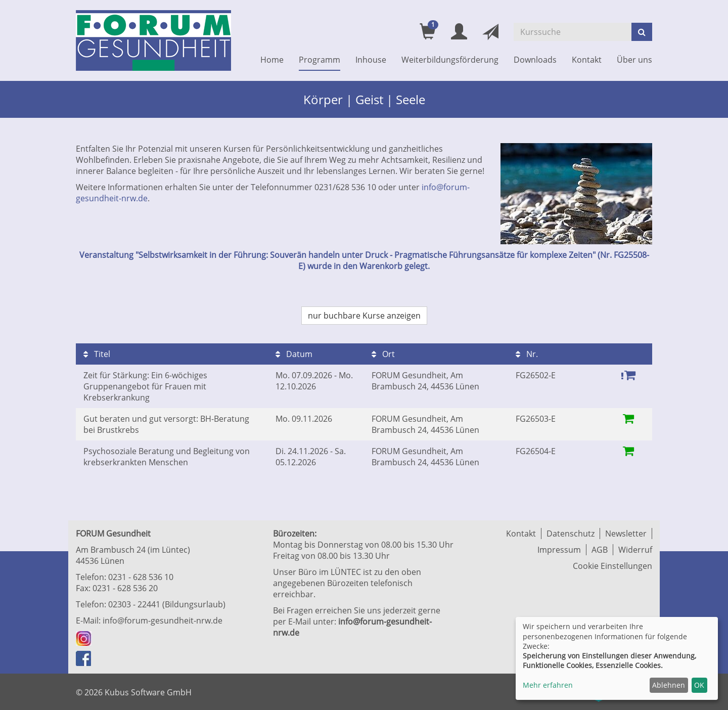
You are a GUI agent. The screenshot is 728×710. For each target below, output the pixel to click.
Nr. (527, 354)
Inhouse (371, 60)
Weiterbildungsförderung (450, 60)
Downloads (535, 60)
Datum (294, 354)
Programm (320, 60)
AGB (600, 550)
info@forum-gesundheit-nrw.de (163, 620)
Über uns (634, 60)
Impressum (559, 550)
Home (272, 60)
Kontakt (587, 60)
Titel (97, 354)
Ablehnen (669, 685)
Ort (383, 354)
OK (699, 685)
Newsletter (626, 534)
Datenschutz (571, 534)
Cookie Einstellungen (612, 566)
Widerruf (635, 550)
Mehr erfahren (548, 685)
